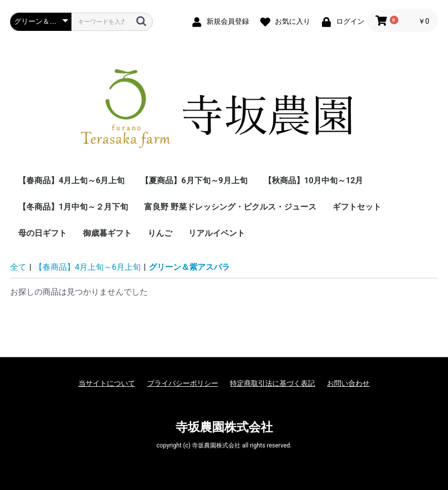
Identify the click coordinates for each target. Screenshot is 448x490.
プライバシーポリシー (183, 383)
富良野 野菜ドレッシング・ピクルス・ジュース (230, 207)
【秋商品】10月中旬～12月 (314, 180)
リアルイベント (217, 233)
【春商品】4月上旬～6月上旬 (71, 180)
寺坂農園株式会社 (224, 427)
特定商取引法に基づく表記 (272, 383)
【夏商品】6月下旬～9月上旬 (194, 180)
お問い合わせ (348, 383)
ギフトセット (357, 207)
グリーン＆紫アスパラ (189, 267)
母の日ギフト (43, 233)
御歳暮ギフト (107, 233)
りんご (160, 233)
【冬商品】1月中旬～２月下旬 (73, 207)
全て (18, 267)
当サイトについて (107, 383)
